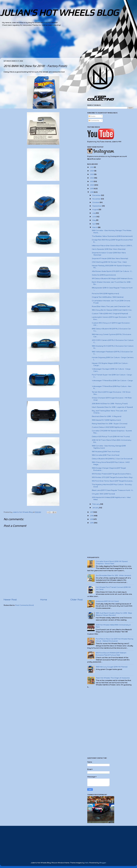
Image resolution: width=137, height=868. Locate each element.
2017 (92, 512)
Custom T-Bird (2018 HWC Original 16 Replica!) (110, 314)
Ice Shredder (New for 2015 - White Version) (113, 575)
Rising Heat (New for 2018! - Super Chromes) (110, 424)
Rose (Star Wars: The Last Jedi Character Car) (111, 306)
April (94, 224)
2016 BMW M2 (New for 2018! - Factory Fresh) (110, 404)
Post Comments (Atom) (24, 605)
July (94, 213)
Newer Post (10, 600)
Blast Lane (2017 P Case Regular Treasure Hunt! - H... (113, 490)
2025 (92, 167)
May (94, 220)
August (95, 209)
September (97, 206)
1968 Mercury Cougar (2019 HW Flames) (112, 667)
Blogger (103, 863)
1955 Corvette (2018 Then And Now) (106, 455)
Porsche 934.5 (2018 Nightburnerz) (105, 294)
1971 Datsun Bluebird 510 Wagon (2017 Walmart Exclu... (112, 278)
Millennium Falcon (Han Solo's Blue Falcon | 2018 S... (112, 246)
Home (44, 600)
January (96, 508)
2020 (92, 185)
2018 (92, 192)
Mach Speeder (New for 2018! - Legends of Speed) (112, 407)
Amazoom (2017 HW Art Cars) (107, 601)
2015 (92, 519)
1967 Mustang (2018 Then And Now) (106, 452)
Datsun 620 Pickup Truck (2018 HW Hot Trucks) (111, 436)
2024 (92, 171)
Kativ (87, 863)
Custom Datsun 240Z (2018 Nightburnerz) (109, 427)
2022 (92, 178)
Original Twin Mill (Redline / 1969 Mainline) (108, 297)
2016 (92, 516)
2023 (92, 174)
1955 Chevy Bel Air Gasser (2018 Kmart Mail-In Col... (112, 310)
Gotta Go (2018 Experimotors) (104, 275)
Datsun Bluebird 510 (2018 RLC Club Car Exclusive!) (112, 459)
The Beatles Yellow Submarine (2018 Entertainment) (112, 236)
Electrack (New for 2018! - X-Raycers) (107, 416)
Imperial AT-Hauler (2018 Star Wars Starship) (110, 258)
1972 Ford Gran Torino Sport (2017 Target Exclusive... (112, 481)
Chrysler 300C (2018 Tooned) (103, 494)
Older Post (77, 600)
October (96, 202)
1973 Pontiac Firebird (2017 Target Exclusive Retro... (112, 474)
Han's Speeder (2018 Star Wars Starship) (109, 249)
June (94, 217)
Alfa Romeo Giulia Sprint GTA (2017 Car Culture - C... (112, 271)
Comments (94, 120)
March (95, 227)
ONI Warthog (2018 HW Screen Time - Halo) (109, 262)
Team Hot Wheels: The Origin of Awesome (113, 678)
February (96, 504)
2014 (92, 523)
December (97, 195)
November (97, 199)
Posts (92, 116)
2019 (92, 189)
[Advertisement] (63, 44)
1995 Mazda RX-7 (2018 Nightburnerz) (106, 420)
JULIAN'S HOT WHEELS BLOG (59, 13)
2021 (92, 181)
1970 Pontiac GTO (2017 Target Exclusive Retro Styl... (112, 477)
